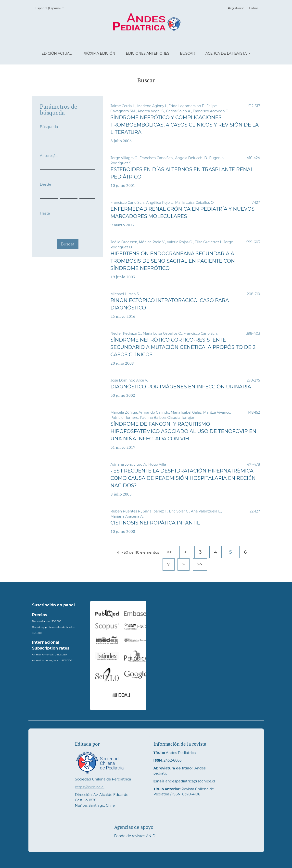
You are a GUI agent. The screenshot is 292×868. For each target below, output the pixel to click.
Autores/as (49, 156)
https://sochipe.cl (90, 787)
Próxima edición (99, 53)
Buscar (187, 53)
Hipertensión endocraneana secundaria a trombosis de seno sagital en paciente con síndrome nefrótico (173, 261)
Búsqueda (49, 127)
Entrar (253, 8)
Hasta (45, 213)
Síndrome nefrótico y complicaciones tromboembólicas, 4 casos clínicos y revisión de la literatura (185, 125)
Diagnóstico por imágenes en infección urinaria (181, 387)
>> (200, 564)
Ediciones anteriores (147, 53)
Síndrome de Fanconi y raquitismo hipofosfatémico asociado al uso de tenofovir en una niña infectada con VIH (184, 431)
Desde (46, 184)
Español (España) (51, 8)
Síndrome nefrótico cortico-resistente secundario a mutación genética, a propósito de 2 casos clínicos (183, 347)
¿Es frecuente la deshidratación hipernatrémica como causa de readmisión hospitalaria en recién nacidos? (183, 478)
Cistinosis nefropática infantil (155, 523)
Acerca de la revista (227, 53)
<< (169, 552)
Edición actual (57, 53)
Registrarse (236, 8)
